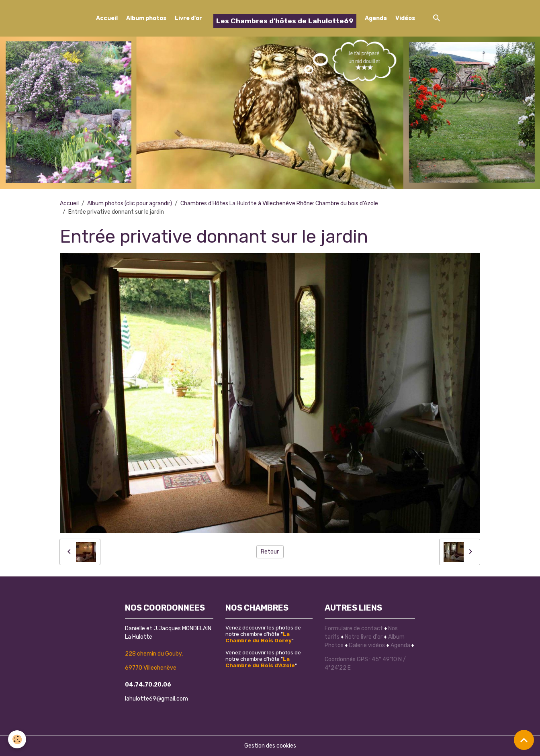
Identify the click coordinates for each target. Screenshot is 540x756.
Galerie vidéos (367, 645)
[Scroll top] (524, 740)
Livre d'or (188, 18)
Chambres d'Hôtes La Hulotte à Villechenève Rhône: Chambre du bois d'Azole (279, 203)
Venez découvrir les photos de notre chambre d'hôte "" (263, 634)
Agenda (376, 18)
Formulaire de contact (354, 628)
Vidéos (405, 18)
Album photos (146, 18)
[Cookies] (17, 739)
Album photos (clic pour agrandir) (130, 203)
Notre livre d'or (364, 637)
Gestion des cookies (270, 746)
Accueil (107, 18)
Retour (270, 552)
